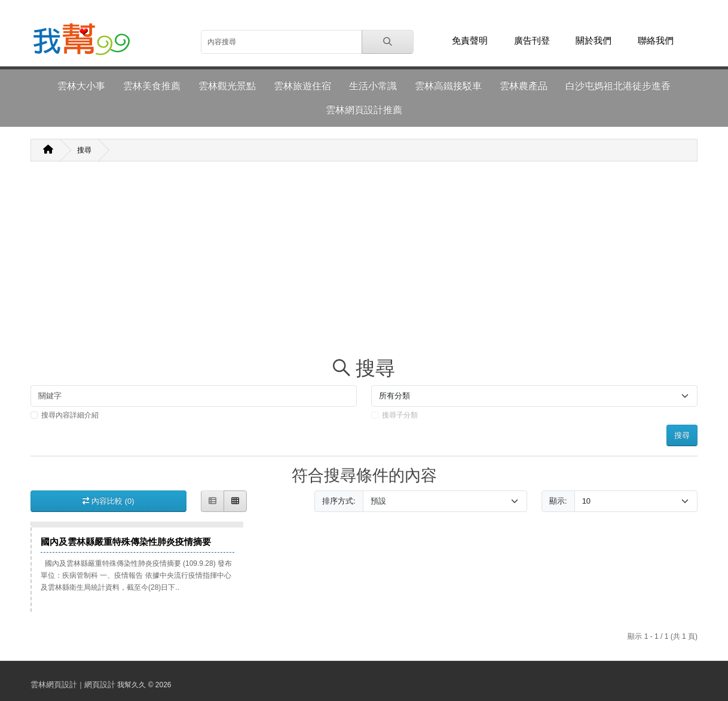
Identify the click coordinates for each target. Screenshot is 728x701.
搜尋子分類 (400, 415)
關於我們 (594, 41)
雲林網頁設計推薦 (364, 110)
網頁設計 (100, 685)
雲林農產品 (524, 86)
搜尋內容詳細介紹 (70, 415)
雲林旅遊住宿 (302, 86)
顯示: (558, 501)
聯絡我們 (656, 41)
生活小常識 (373, 86)
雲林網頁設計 (54, 685)
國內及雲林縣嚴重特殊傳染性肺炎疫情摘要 (126, 542)
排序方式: (339, 501)
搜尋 (84, 150)
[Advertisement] (364, 263)
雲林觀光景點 (227, 86)
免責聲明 (470, 41)
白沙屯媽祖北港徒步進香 (618, 86)
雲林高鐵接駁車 (448, 86)
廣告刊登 (532, 41)
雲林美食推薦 (152, 86)
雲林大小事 (81, 86)
